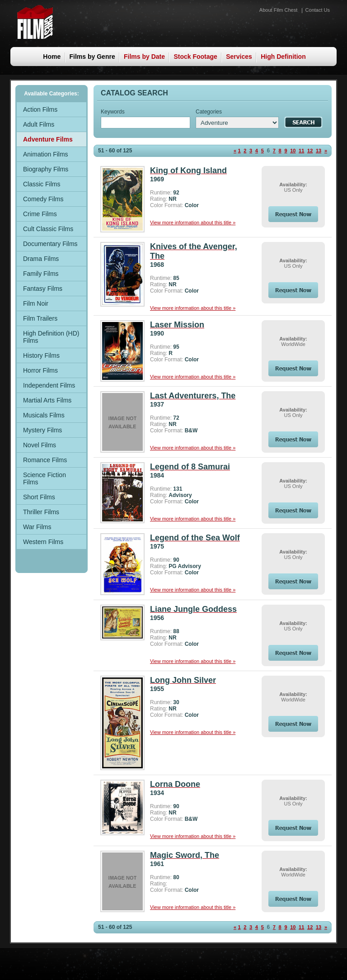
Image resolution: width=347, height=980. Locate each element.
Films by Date (144, 57)
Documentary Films (50, 244)
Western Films (43, 542)
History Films (41, 355)
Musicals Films (44, 415)
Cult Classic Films (48, 229)
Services (239, 57)
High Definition (283, 57)
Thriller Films (41, 512)
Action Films (40, 109)
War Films (37, 527)
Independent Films (49, 385)
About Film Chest (278, 10)
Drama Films (41, 259)
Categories (209, 112)
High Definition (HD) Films (51, 337)
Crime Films (40, 214)
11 (301, 151)
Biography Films (46, 169)
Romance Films (45, 460)
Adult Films (39, 124)
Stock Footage (195, 57)
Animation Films (46, 154)
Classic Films (42, 184)
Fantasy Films (43, 289)
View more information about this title (193, 223)
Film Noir (36, 303)
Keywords (113, 112)
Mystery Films (42, 430)
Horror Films (40, 370)
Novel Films (40, 445)
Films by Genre (92, 57)
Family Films (41, 274)
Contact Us (318, 10)
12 (310, 151)
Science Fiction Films (45, 478)
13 (319, 151)
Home (52, 57)
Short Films (39, 497)
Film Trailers (40, 318)
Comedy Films (43, 199)
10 (293, 151)
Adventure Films (48, 139)
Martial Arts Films (47, 400)
